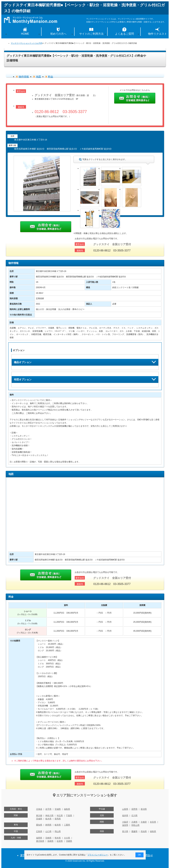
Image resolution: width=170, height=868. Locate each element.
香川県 (125, 831)
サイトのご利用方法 (91, 34)
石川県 (134, 816)
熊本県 (58, 838)
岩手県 (48, 809)
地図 (38, 77)
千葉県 (69, 816)
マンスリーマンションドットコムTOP (27, 43)
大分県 (67, 838)
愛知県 (39, 825)
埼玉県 (60, 816)
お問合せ (148, 855)
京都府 (144, 822)
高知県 (144, 831)
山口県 (48, 831)
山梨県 (125, 809)
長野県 (134, 809)
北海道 (39, 809)
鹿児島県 (40, 841)
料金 (51, 77)
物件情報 (24, 77)
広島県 (39, 831)
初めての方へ (58, 34)
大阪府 (125, 822)
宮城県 (58, 809)
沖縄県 (69, 841)
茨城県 (39, 819)
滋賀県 (125, 825)
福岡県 (39, 838)
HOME (25, 34)
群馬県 (58, 819)
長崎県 (50, 841)
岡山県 (58, 831)
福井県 (125, 816)
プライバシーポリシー (98, 855)
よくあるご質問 (124, 34)
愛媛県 (134, 831)
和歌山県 (135, 825)
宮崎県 (48, 838)
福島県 (67, 809)
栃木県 (48, 819)
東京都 (39, 816)
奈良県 (153, 822)
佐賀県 (60, 841)
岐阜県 (58, 825)
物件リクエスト (158, 34)
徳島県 (153, 831)
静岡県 (48, 825)
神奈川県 (49, 816)
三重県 (67, 825)
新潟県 (144, 809)
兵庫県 (134, 822)
